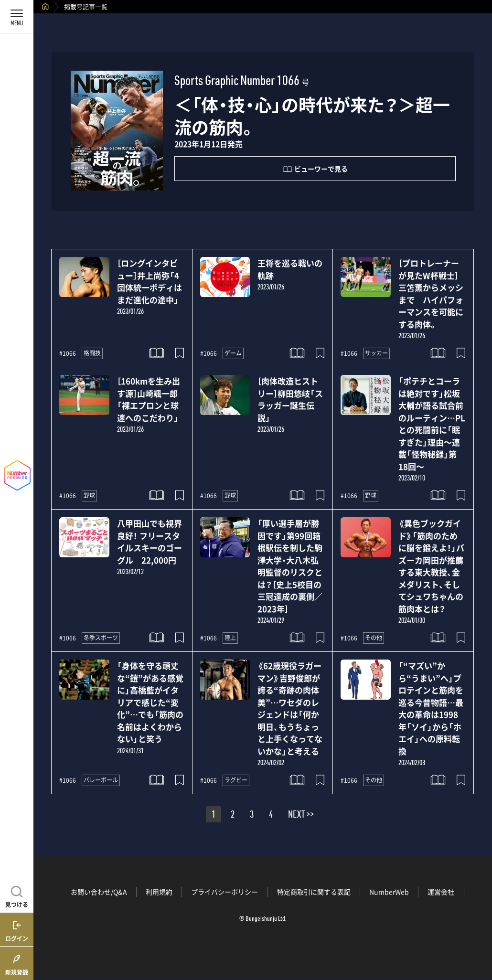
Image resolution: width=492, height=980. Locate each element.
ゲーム (233, 353)
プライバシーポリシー (225, 892)
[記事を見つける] (17, 895)
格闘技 (92, 353)
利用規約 (159, 892)
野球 (89, 495)
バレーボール (101, 780)
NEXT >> (301, 816)
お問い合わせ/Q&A (99, 892)
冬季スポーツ (101, 638)
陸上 (230, 638)
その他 (374, 638)
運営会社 (441, 892)
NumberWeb (389, 892)
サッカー (376, 353)
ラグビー (236, 780)
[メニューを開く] (17, 17)
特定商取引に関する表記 (314, 892)
